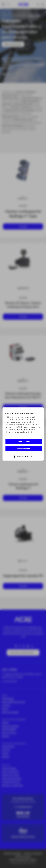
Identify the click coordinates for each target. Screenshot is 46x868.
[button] (23, 456)
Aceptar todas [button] (24, 441)
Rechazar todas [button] (23, 448)
